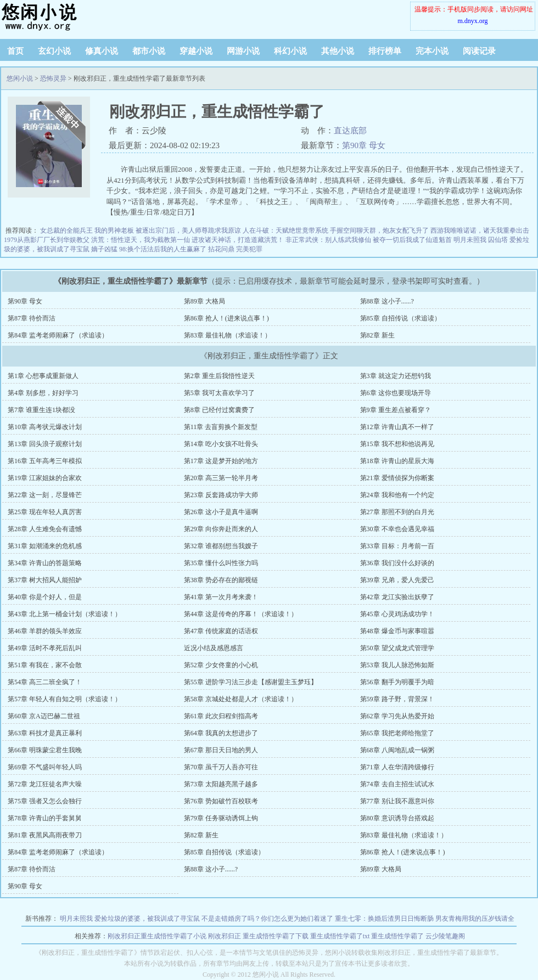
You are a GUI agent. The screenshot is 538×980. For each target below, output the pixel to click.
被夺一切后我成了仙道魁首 (412, 240)
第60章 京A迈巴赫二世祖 (44, 716)
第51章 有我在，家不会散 (45, 665)
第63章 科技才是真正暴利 (45, 733)
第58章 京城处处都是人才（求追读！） (241, 699)
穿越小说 (196, 51)
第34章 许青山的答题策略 (45, 563)
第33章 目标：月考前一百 (397, 546)
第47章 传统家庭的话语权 (221, 631)
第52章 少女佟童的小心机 (221, 665)
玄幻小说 (54, 51)
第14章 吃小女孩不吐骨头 (221, 444)
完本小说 (432, 51)
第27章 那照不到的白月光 (397, 512)
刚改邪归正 (225, 936)
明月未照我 (470, 240)
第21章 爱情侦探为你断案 (397, 478)
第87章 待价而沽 (32, 318)
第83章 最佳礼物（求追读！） (228, 335)
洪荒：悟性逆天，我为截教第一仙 (141, 240)
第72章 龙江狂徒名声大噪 (45, 784)
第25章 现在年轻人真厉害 (45, 512)
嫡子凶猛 (104, 249)
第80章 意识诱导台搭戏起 (397, 818)
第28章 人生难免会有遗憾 (45, 529)
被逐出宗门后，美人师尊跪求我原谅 (188, 230)
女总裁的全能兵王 (66, 230)
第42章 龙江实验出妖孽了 (397, 597)
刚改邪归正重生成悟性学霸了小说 (157, 936)
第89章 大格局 (204, 301)
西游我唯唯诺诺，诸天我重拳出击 (480, 230)
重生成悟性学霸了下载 (276, 936)
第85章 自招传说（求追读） (400, 318)
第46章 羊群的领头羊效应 (45, 631)
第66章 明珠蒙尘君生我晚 (45, 750)
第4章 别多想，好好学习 (43, 393)
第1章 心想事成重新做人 (43, 376)
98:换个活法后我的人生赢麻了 (163, 249)
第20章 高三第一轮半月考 (221, 478)
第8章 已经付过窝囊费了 (219, 410)
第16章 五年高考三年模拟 (45, 461)
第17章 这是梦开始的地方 (221, 461)
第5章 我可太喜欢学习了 (219, 393)
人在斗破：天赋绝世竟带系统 (285, 230)
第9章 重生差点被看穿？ (396, 410)
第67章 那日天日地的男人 (221, 750)
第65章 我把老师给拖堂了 (397, 733)
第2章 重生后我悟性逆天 (219, 376)
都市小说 (149, 51)
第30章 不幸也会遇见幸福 (397, 529)
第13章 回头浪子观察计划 (45, 444)
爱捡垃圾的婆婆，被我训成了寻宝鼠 (147, 919)
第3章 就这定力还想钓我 (396, 376)
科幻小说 (290, 51)
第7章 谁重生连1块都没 (41, 410)
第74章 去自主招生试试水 (397, 784)
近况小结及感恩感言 (214, 648)
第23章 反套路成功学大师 (221, 495)
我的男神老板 (114, 230)
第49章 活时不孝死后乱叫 (45, 648)
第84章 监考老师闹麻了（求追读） (58, 335)
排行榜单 (385, 51)
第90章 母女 (364, 145)
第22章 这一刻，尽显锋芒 (45, 495)
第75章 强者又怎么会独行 (45, 801)
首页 (15, 51)
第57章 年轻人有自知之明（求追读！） (65, 699)
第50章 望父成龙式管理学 (397, 648)
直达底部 (350, 131)
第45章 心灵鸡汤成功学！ (397, 614)
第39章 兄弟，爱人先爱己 (397, 580)
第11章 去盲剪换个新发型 (221, 427)
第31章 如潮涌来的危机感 (45, 546)
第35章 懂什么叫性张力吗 (221, 563)
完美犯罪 (249, 249)
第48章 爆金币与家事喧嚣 (397, 631)
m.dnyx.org (472, 21)
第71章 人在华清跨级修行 (397, 767)
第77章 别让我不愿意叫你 (397, 801)
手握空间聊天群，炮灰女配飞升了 (379, 230)
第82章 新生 (377, 335)
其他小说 (338, 51)
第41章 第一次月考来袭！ (221, 597)
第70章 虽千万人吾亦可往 (221, 767)
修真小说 (102, 51)
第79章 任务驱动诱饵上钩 (221, 818)
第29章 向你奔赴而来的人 (221, 529)
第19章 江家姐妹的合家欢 (45, 478)
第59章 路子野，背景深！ (397, 699)
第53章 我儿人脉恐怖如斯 (397, 665)
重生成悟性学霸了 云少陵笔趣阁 (418, 936)
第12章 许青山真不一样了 (397, 427)
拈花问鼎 (221, 249)
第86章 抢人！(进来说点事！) (226, 318)
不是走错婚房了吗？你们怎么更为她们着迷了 (267, 919)
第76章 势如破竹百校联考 (221, 801)
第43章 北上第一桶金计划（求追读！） (65, 614)
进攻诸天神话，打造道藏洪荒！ (238, 240)
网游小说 (243, 51)
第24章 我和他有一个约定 (397, 495)
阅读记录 (479, 51)
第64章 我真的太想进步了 (221, 733)
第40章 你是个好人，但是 (45, 597)
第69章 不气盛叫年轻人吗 (45, 767)
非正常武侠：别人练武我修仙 (328, 240)
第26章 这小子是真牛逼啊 (221, 512)
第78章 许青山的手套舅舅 (45, 818)
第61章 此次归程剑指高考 (221, 716)
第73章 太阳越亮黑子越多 (221, 784)
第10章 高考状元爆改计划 (45, 427)
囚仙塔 (498, 240)
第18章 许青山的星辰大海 (397, 461)
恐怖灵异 (53, 78)
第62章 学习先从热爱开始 (397, 716)
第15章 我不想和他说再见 (397, 444)
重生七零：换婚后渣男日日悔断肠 (384, 919)
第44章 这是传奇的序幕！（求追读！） (241, 614)
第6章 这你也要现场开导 (396, 393)
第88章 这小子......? (387, 301)
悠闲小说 (69, 16)
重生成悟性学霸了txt (340, 936)
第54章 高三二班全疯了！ (45, 682)
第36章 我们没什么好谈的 (397, 563)
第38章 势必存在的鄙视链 (221, 580)
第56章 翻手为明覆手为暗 (397, 682)
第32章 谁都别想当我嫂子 (221, 546)
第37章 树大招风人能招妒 (45, 580)
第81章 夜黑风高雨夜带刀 (45, 835)
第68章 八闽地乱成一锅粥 (397, 750)
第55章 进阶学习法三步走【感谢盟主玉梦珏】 (251, 682)
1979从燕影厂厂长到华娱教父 (47, 240)
